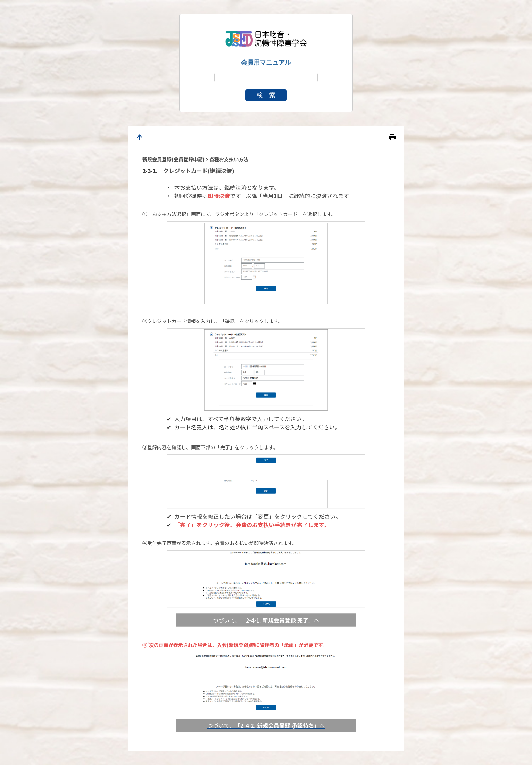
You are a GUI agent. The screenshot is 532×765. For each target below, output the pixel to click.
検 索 (266, 95)
